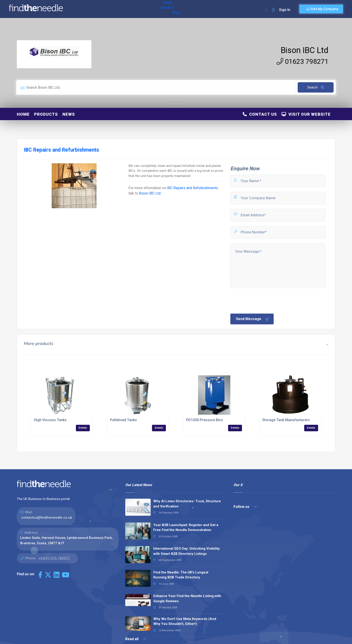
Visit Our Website (306, 114)
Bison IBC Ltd (305, 50)
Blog (112, 9)
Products (46, 114)
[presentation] (264, 300)
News (69, 114)
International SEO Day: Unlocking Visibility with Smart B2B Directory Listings (187, 551)
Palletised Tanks (123, 420)
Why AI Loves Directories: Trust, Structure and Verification (187, 504)
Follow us (245, 507)
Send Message (253, 319)
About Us (96, 9)
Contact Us (260, 114)
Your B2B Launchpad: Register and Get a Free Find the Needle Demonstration (186, 528)
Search (316, 87)
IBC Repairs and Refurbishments (192, 188)
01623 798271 (302, 61)
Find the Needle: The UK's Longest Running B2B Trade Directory (181, 575)
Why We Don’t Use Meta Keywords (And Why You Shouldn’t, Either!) (185, 621)
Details (83, 428)
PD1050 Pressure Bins (205, 420)
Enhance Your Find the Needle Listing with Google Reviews (187, 599)
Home (79, 9)
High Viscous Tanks (50, 420)
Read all (135, 639)
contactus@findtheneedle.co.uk (47, 518)
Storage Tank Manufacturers (286, 420)
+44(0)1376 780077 (54, 558)
